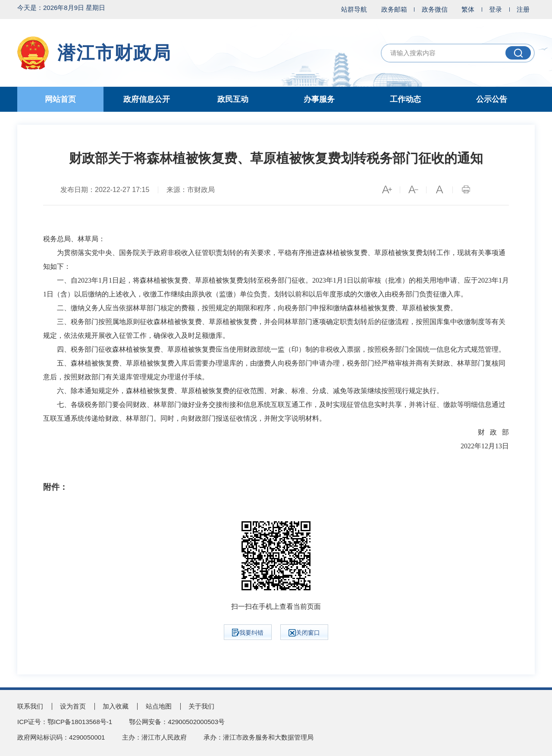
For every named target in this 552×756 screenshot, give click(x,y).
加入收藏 (116, 706)
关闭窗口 (304, 633)
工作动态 (405, 99)
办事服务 (319, 99)
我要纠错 (248, 633)
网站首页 (60, 99)
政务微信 (435, 9)
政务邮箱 (394, 9)
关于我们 (201, 706)
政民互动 (233, 99)
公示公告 (492, 99)
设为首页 (73, 706)
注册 (523, 9)
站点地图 (159, 706)
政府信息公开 (147, 99)
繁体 (468, 9)
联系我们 (30, 706)
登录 (496, 9)
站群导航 (354, 9)
